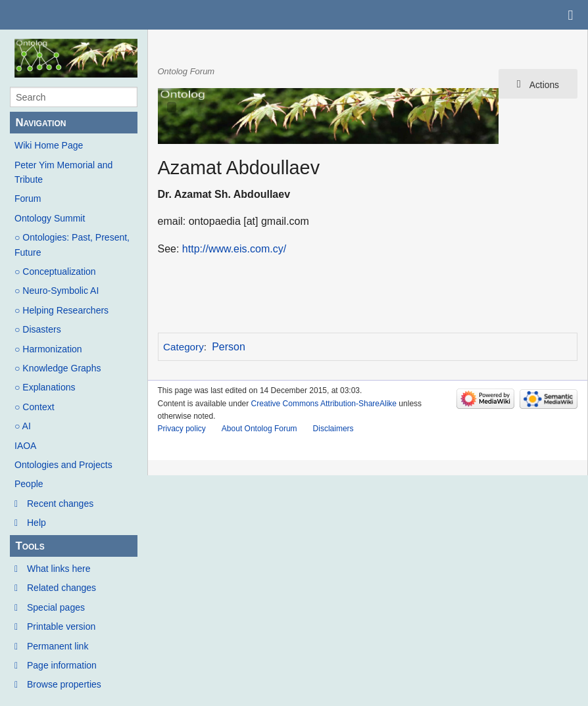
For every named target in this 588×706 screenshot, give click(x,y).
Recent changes (60, 504)
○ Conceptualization (55, 271)
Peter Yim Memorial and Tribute (63, 172)
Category (184, 347)
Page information (62, 665)
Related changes (61, 588)
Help (37, 523)
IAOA (25, 446)
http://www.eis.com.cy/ (234, 249)
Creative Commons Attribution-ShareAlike (324, 404)
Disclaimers (333, 429)
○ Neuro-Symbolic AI (57, 291)
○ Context (35, 407)
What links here (59, 569)
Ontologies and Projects (63, 465)
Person (229, 347)
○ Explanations (45, 387)
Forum (28, 199)
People (29, 484)
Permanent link (58, 646)
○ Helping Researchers (61, 310)
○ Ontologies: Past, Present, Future (72, 245)
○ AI (23, 426)
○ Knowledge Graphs (58, 368)
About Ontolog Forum (259, 429)
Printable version (61, 626)
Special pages (56, 607)
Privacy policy (182, 429)
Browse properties (64, 684)
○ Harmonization (48, 349)
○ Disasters (38, 329)
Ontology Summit (50, 218)
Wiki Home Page (49, 145)
